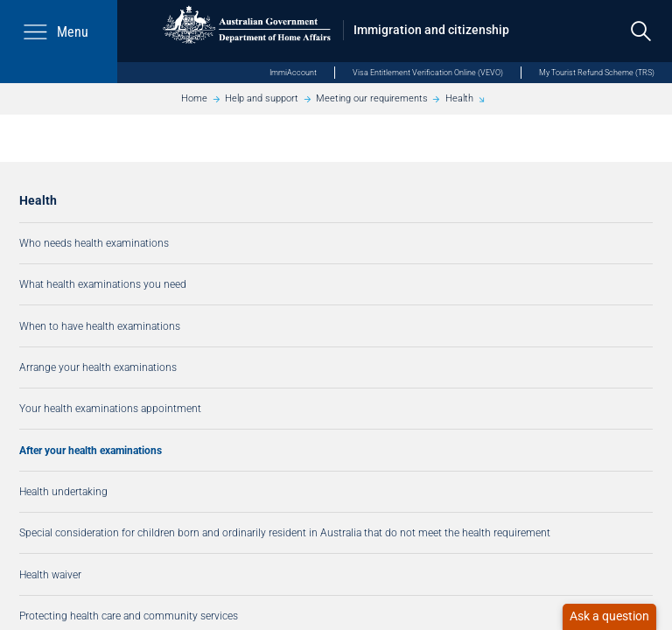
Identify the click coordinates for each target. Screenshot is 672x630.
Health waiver (50, 574)
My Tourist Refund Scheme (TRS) (597, 72)
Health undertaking (63, 491)
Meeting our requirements (372, 98)
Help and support (262, 98)
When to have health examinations (100, 326)
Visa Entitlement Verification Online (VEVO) (428, 72)
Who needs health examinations (94, 243)
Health (459, 98)
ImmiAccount (293, 72)
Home (194, 98)
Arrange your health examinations (98, 367)
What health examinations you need (103, 284)
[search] (641, 31)
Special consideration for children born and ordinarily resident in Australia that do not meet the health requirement (285, 532)
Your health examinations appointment (110, 408)
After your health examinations (91, 450)
